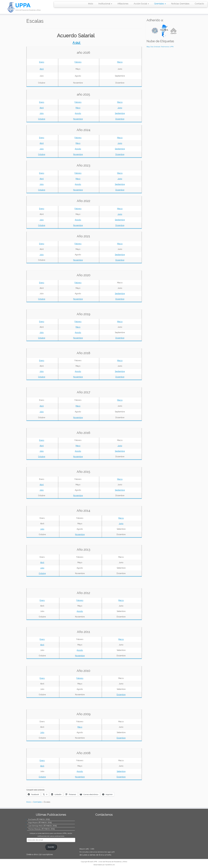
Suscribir (51, 847)
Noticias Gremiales (180, 4)
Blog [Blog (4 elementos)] (148, 47)
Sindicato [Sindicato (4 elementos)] (157, 47)
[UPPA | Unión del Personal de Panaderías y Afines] (24, 7)
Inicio (91, 4)
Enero (42, 62)
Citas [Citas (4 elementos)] (152, 47)
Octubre (42, 119)
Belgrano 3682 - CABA (87, 849)
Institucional (105, 4)
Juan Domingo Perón (36, 826)
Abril (42, 69)
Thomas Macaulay (35, 829)
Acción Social (141, 4)
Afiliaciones (123, 4)
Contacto (199, 4)
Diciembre (120, 119)
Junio (120, 108)
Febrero (78, 62)
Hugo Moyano (33, 823)
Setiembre (121, 771)
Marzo (120, 62)
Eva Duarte (32, 819)
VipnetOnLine (110, 865)
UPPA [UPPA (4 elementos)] (172, 47)
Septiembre (120, 113)
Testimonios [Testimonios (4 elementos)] (165, 47)
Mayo (78, 108)
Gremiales (160, 4)
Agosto (78, 113)
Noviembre (78, 119)
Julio (42, 113)
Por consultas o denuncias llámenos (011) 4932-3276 (97, 852)
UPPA (95, 862)
